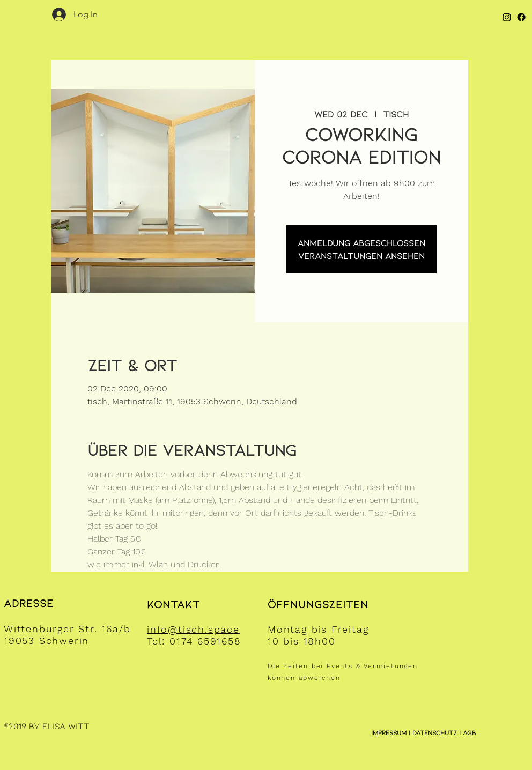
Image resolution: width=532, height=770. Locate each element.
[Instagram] (507, 17)
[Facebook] (521, 17)
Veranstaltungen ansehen (361, 256)
